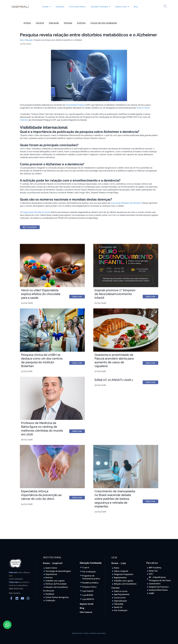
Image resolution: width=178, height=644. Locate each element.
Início (22, 40)
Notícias (68, 23)
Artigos (27, 23)
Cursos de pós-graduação (104, 23)
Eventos (81, 23)
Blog (136, 7)
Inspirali (47, 7)
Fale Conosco (86, 612)
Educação (54, 23)
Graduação (60, 7)
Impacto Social (122, 7)
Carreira (40, 23)
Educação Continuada (100, 7)
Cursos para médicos (77, 7)
